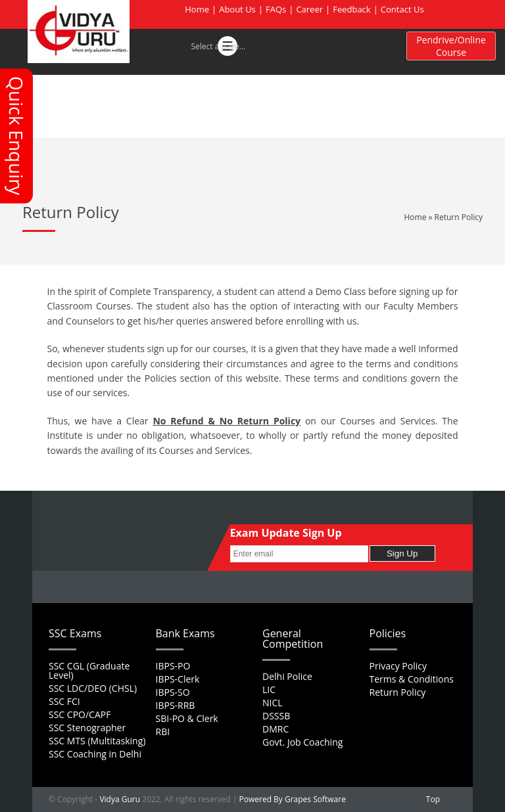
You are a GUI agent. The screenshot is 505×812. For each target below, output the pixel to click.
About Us (237, 9)
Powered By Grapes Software (293, 799)
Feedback (352, 9)
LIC (269, 689)
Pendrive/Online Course (451, 46)
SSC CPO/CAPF (80, 714)
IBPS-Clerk (178, 679)
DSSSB (276, 716)
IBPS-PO (173, 666)
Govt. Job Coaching (302, 742)
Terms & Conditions (412, 679)
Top (433, 799)
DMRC (276, 729)
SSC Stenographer (87, 728)
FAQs (276, 9)
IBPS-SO (173, 692)
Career (309, 9)
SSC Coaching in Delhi (95, 754)
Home (197, 9)
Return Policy (398, 692)
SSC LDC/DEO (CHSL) (93, 688)
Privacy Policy (398, 666)
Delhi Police (287, 676)
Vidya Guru (120, 799)
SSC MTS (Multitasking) (97, 741)
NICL (273, 703)
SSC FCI (64, 701)
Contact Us (402, 9)
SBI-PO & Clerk (187, 718)
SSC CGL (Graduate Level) (89, 670)
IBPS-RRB (176, 705)
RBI (163, 732)
